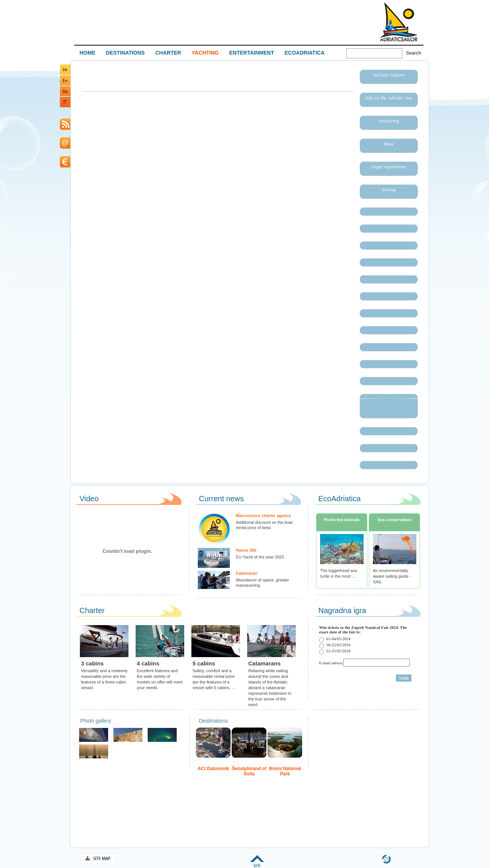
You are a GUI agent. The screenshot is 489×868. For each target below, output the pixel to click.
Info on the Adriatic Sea (389, 98)
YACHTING (205, 53)
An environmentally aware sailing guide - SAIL (392, 576)
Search (414, 53)
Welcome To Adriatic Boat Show (399, 22)
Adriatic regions (389, 75)
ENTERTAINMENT (251, 53)
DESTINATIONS (125, 53)
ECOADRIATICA (304, 53)
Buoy (389, 144)
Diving (389, 190)
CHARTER (168, 53)
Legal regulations (389, 167)
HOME (87, 53)
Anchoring (389, 121)
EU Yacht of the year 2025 (260, 557)
